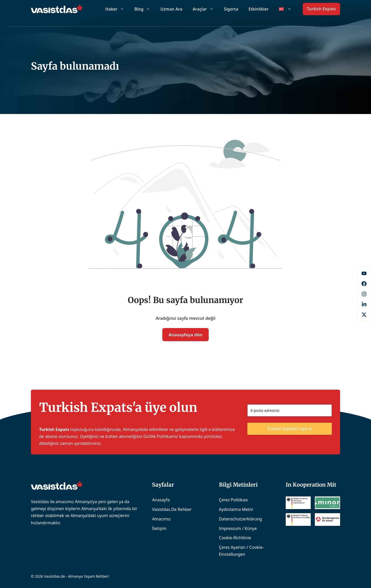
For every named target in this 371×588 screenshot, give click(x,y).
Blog (145, 9)
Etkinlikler (259, 9)
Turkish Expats (321, 9)
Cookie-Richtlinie (235, 538)
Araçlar (206, 9)
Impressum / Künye (238, 528)
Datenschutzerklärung (241, 519)
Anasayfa (161, 500)
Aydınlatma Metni (236, 509)
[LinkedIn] (364, 304)
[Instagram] (364, 294)
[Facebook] (364, 273)
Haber (117, 9)
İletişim (159, 528)
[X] (364, 315)
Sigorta (231, 9)
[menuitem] (285, 9)
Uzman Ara (171, 9)
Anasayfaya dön (185, 335)
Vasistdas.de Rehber (172, 509)
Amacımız (161, 519)
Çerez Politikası (234, 500)
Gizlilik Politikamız (161, 436)
